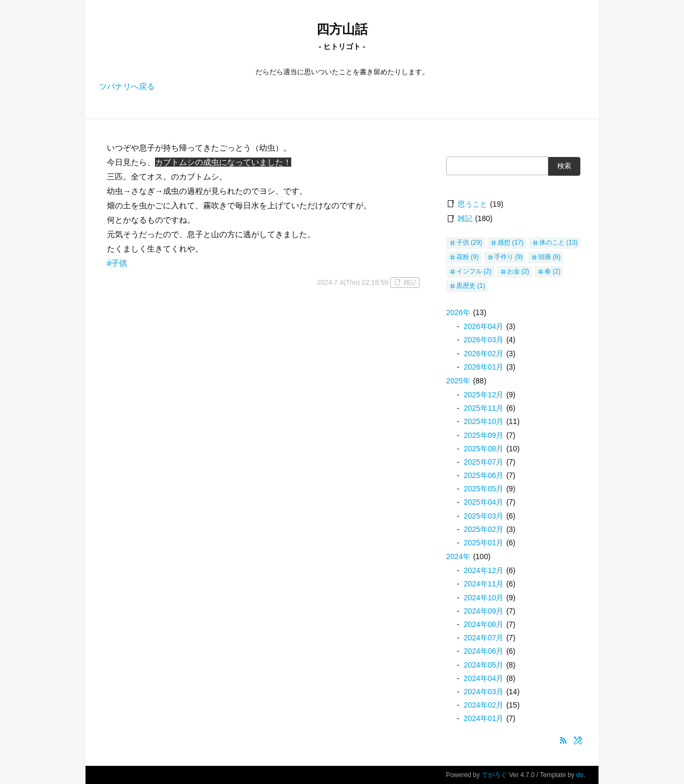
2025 (458, 381)
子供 (463, 242)
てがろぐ (494, 775)
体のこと (552, 242)
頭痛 (545, 257)
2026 (458, 312)
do (580, 775)
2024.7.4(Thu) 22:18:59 (352, 282)
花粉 (463, 257)
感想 (504, 242)
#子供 (117, 263)
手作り (504, 257)
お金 (514, 271)
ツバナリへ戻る (127, 86)
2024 (458, 556)
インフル (469, 271)
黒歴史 (466, 286)
